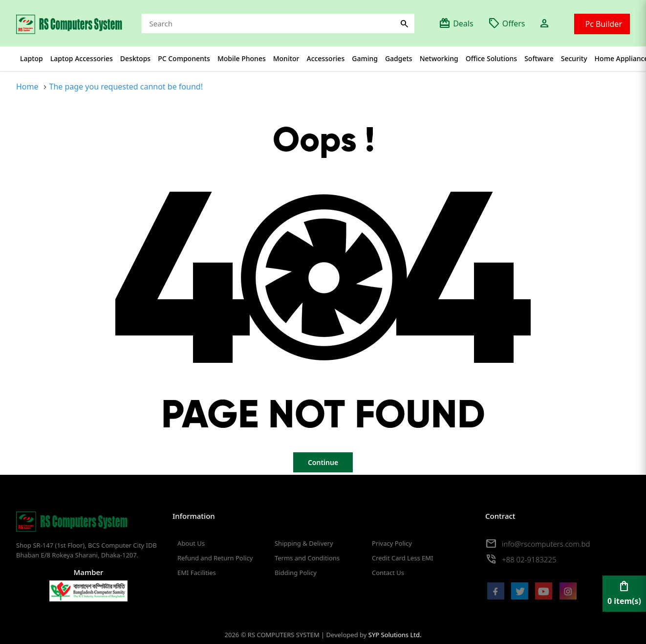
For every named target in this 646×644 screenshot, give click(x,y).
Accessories (326, 58)
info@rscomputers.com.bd (546, 544)
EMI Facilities (197, 573)
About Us (191, 543)
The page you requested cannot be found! (126, 87)
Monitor (286, 58)
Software (539, 58)
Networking (439, 58)
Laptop (32, 58)
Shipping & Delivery (304, 543)
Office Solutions (491, 58)
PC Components (184, 58)
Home (27, 87)
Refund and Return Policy (215, 558)
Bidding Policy (296, 573)
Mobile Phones (242, 58)
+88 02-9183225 (529, 559)
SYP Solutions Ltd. (395, 635)
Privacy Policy (392, 543)
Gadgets (399, 58)
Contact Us (388, 573)
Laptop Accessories (82, 58)
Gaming (365, 58)
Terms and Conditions (307, 558)
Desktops (135, 58)
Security (574, 58)
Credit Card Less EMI (402, 558)
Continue (323, 462)
